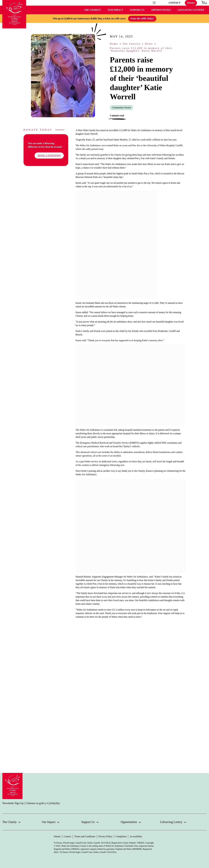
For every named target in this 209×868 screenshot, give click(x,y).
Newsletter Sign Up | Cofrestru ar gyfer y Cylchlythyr (31, 803)
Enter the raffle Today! (142, 19)
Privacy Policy (105, 836)
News (149, 44)
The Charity (93, 10)
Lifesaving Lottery (191, 10)
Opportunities (161, 10)
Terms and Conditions (85, 836)
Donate (191, 3)
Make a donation (49, 155)
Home (114, 44)
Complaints (121, 836)
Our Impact (115, 10)
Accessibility (136, 836)
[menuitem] (159, 3)
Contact (67, 836)
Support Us (137, 10)
